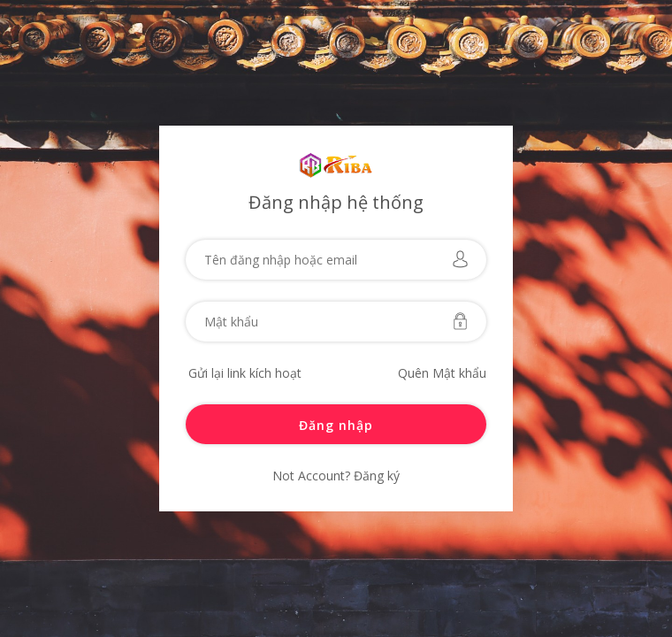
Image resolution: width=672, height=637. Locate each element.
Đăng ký (375, 476)
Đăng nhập (336, 425)
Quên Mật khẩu (442, 373)
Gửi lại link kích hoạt (245, 373)
